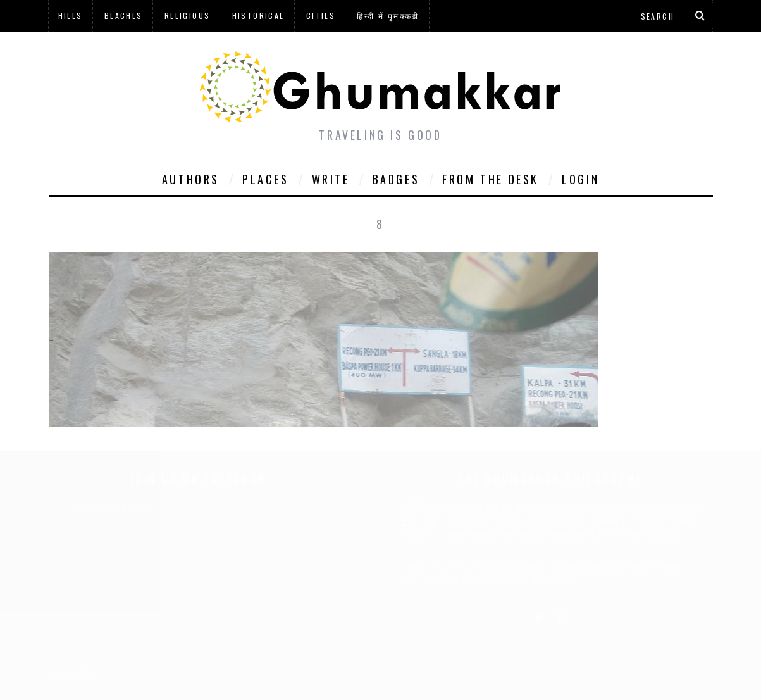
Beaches (124, 16)
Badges (396, 179)
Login (580, 179)
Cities (321, 16)
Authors (191, 179)
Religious (188, 16)
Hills (71, 16)
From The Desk (491, 179)
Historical (258, 16)
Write (331, 179)
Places (266, 179)
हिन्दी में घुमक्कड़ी (388, 16)
